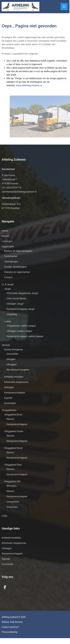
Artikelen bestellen (14, 377)
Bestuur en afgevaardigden (18, 251)
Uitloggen (11, 364)
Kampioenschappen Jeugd (20, 309)
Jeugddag (12, 314)
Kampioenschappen (15, 393)
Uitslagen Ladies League (19, 331)
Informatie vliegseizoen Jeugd (22, 293)
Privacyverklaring (10, 632)
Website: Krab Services (12, 622)
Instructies (12, 507)
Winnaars (11, 486)
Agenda (8, 398)
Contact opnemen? (10, 627)
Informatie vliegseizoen (16, 382)
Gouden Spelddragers (15, 267)
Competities (13, 502)
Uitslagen (9, 387)
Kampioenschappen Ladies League (25, 336)
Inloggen (11, 359)
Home (5, 231)
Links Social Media (16, 298)
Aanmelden (12, 354)
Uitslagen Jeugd (15, 304)
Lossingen (7, 241)
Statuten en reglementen (17, 272)
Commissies (11, 256)
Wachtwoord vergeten (18, 370)
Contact (8, 277)
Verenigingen (11, 262)
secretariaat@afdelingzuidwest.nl (19, 192)
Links (5, 516)
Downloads (10, 403)
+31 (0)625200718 (11, 188)
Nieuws (6, 236)
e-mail (30, 71)
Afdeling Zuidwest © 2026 (14, 617)
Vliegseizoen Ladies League (21, 326)
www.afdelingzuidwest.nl (22, 85)
